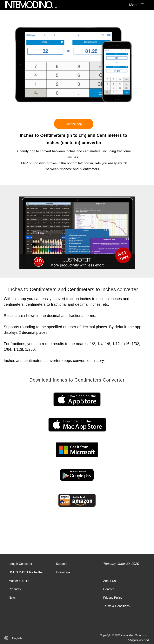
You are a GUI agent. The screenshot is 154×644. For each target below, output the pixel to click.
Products (15, 589)
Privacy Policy (113, 598)
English (17, 638)
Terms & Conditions (116, 606)
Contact (108, 589)
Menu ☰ (137, 5)
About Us (109, 581)
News (13, 598)
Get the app (74, 124)
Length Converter (20, 564)
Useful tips (63, 572)
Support (61, 564)
